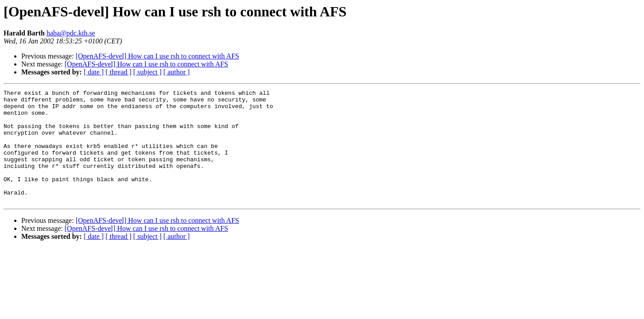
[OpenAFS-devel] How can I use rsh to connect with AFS (157, 56)
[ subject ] (147, 72)
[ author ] (177, 72)
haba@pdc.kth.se (71, 33)
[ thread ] (118, 72)
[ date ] (94, 72)
